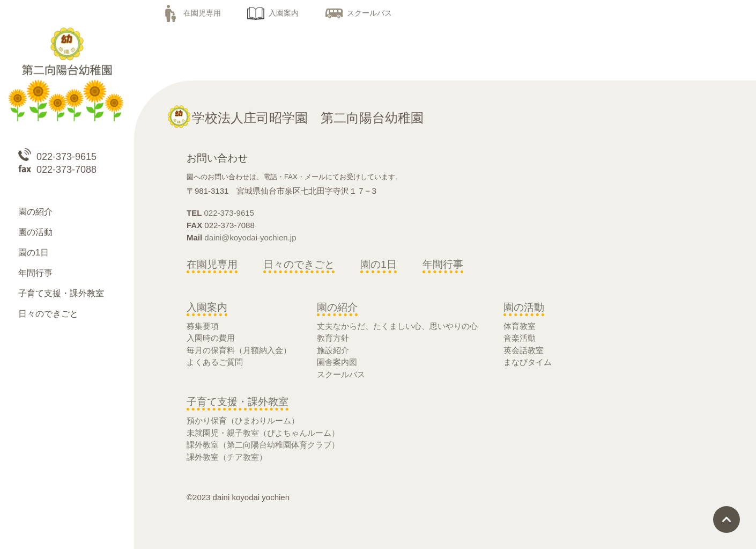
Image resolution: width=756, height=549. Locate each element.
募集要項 (203, 326)
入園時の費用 (211, 338)
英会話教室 (524, 350)
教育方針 (333, 338)
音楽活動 (520, 338)
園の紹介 (337, 307)
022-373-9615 (229, 213)
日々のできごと (299, 264)
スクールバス (359, 13)
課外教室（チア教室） (227, 457)
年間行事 (443, 264)
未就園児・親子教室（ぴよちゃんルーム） (263, 433)
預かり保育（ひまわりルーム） (243, 420)
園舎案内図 (337, 362)
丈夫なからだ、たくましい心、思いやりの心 (397, 326)
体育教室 (520, 326)
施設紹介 (333, 350)
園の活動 (524, 307)
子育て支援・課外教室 (238, 402)
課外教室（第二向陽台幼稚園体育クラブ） (263, 445)
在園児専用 (191, 13)
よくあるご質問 (215, 362)
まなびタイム (528, 362)
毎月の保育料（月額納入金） (239, 350)
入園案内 (273, 13)
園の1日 (379, 264)
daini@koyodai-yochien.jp (250, 237)
